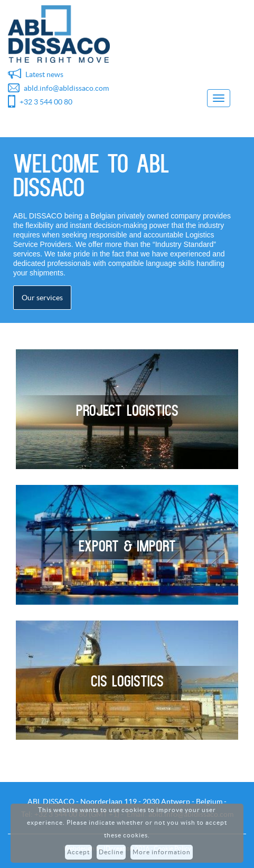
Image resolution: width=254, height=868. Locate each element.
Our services (42, 298)
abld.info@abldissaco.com (66, 88)
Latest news (44, 74)
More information (162, 852)
